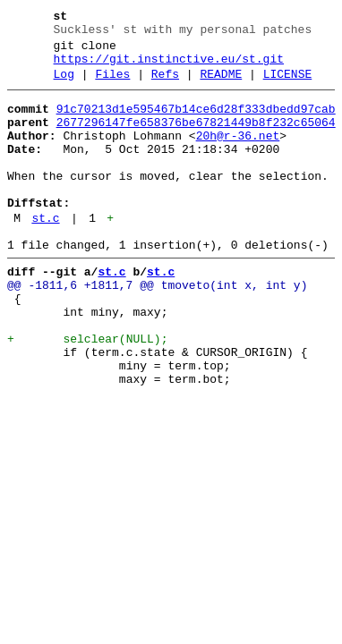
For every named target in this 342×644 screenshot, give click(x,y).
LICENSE (288, 85)
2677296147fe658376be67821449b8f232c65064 (196, 139)
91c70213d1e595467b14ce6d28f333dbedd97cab (196, 123)
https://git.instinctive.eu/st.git (169, 67)
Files (112, 85)
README (221, 85)
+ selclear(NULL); (87, 393)
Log (64, 85)
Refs (165, 85)
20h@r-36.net (238, 155)
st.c (45, 253)
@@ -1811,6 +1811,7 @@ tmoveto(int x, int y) (157, 328)
